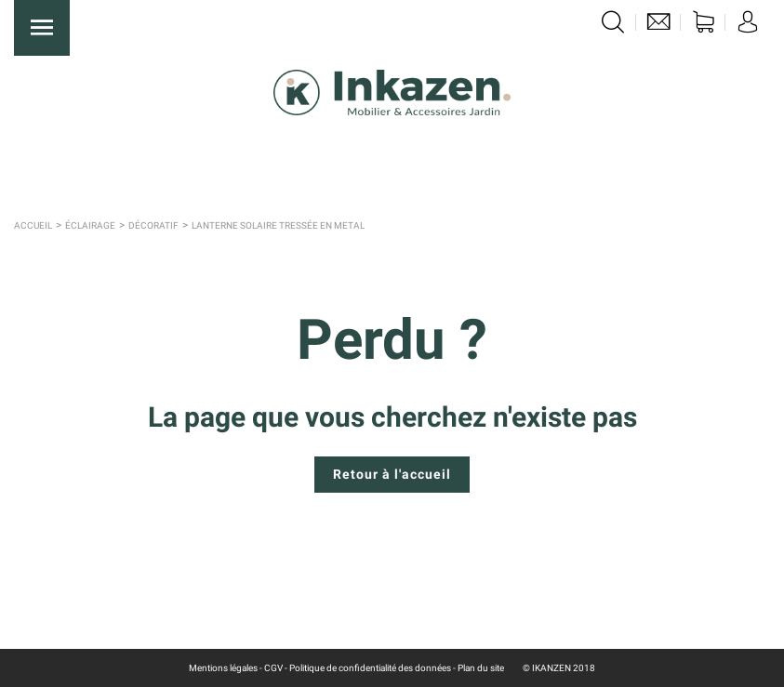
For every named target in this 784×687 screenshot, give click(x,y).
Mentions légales (223, 668)
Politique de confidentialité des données (370, 668)
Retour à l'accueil (392, 474)
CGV (273, 668)
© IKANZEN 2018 (559, 668)
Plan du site (481, 668)
